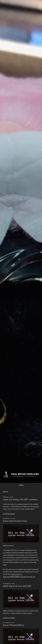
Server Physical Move (13, 625)
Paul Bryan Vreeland (25, 474)
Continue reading (9, 514)
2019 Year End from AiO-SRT (17, 586)
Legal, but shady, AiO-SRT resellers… (21, 499)
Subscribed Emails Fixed (15, 521)
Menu (21, 485)
